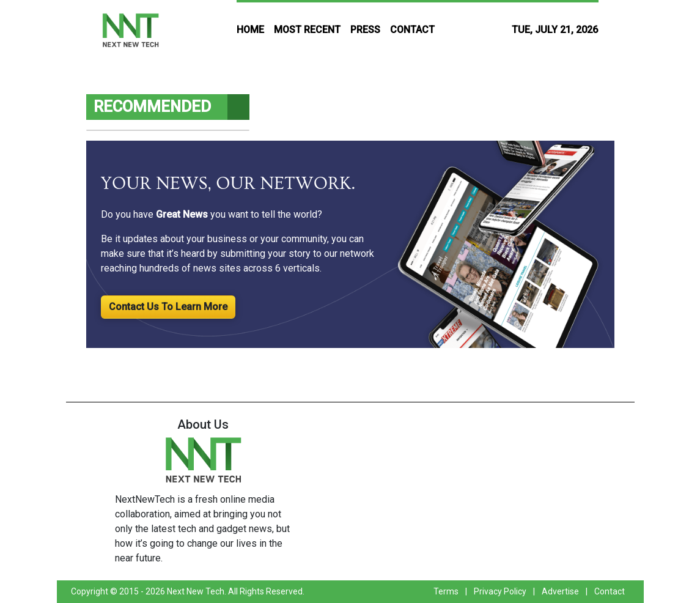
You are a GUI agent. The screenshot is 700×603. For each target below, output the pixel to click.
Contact (610, 591)
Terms (446, 591)
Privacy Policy (500, 591)
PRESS (365, 30)
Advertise (560, 591)
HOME (250, 30)
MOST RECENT (307, 30)
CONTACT (412, 30)
